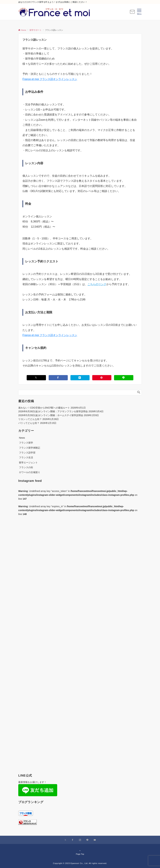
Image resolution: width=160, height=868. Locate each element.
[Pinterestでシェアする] (102, 378)
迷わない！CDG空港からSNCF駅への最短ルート (44, 408)
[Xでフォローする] (65, 840)
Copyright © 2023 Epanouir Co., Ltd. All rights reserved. (80, 863)
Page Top (80, 852)
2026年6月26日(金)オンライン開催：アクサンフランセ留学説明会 (53, 411)
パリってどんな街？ (29, 423)
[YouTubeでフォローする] (95, 840)
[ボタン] (132, 13)
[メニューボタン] (139, 12)
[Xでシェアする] (36, 378)
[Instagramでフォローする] (80, 840)
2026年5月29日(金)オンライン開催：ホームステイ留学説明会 (51, 415)
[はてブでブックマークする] (80, 378)
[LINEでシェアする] (124, 378)
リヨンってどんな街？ (30, 419)
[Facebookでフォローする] (73, 840)
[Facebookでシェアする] (58, 378)
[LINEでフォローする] (87, 840)
